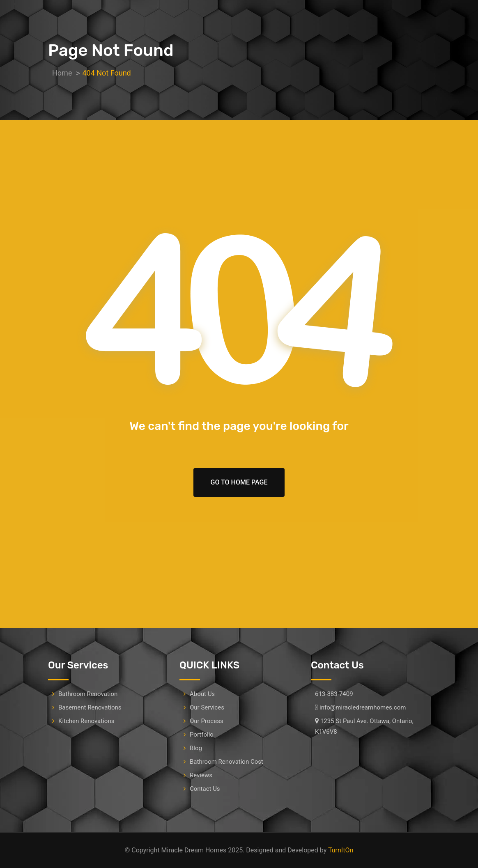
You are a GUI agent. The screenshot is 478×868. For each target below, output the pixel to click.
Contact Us (205, 789)
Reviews (201, 775)
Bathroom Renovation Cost (226, 762)
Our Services (207, 707)
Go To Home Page (239, 482)
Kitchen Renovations (86, 721)
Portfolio (202, 735)
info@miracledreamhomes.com (363, 707)
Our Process (207, 721)
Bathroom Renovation (88, 694)
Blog (196, 748)
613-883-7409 (334, 694)
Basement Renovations (90, 707)
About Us (202, 694)
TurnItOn (341, 850)
